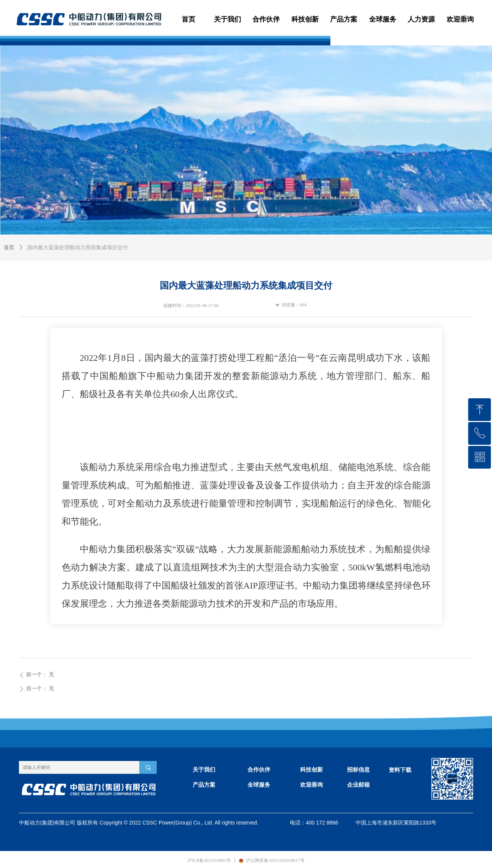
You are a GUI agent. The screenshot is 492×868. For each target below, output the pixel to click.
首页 (9, 248)
